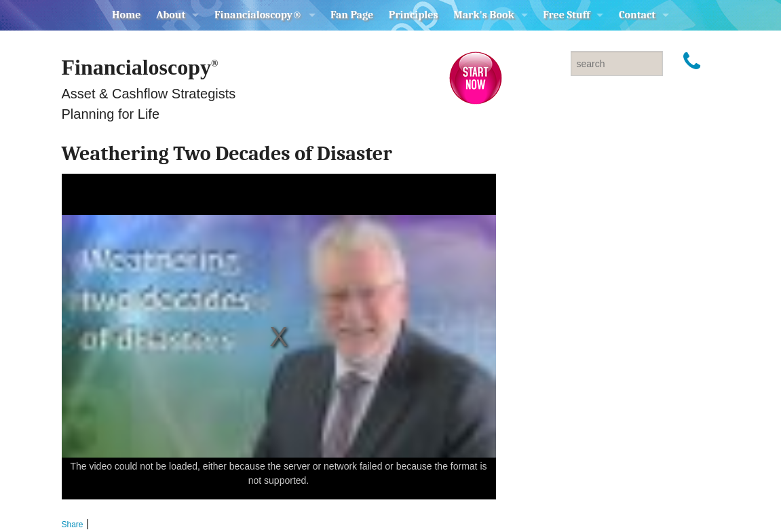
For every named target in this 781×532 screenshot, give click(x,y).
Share (73, 525)
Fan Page (352, 15)
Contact (637, 15)
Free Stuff (566, 15)
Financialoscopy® (258, 15)
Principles (414, 15)
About (171, 15)
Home (126, 15)
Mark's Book (484, 15)
